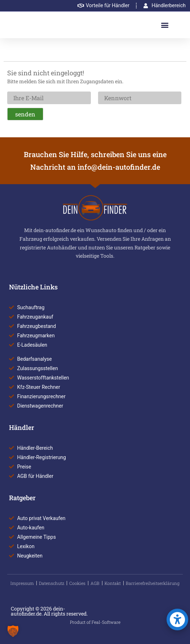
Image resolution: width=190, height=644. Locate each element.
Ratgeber (22, 498)
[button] (165, 25)
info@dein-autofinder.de (119, 167)
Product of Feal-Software (95, 622)
